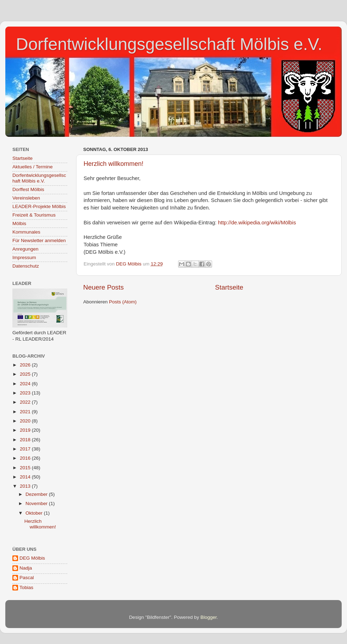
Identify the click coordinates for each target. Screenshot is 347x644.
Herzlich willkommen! (113, 164)
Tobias (26, 587)
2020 (26, 421)
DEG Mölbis (32, 558)
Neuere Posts (103, 287)
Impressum (24, 257)
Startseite (229, 287)
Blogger (209, 617)
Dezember (37, 494)
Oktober (35, 513)
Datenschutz (26, 266)
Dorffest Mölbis (28, 189)
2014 (26, 477)
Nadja (26, 568)
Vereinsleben (26, 198)
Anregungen (25, 249)
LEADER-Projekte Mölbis (39, 206)
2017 (26, 449)
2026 (26, 365)
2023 (26, 393)
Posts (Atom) (123, 302)
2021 (26, 412)
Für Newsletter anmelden (39, 240)
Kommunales (26, 232)
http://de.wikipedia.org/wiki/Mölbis (257, 223)
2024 (26, 384)
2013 (26, 486)
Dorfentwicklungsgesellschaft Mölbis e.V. (169, 44)
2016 (26, 458)
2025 (26, 374)
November (37, 503)
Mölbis (19, 223)
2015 (26, 468)
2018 (26, 440)
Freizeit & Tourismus (34, 215)
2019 (26, 430)
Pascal (27, 578)
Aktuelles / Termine (33, 167)
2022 (26, 402)
